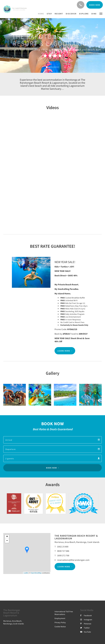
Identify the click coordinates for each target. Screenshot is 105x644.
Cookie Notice (60, 627)
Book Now (51, 468)
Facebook (86, 615)
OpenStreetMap (36, 573)
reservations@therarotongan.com (73, 560)
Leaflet (26, 573)
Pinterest (86, 624)
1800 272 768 (63, 555)
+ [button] (7, 537)
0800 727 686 (63, 551)
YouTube (86, 632)
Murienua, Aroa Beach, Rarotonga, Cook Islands (77, 542)
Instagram (86, 620)
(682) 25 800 (63, 547)
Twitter (85, 628)
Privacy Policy (60, 622)
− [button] (7, 541)
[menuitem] (42, 14)
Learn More (64, 351)
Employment (60, 618)
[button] (101, 13)
